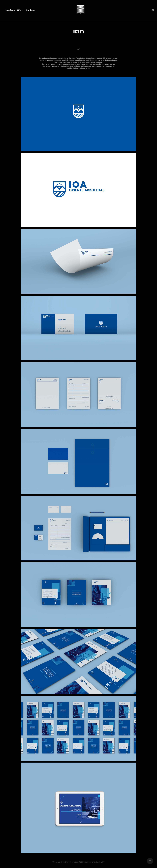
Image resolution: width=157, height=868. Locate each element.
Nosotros (10, 10)
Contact (30, 10)
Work (20, 10)
